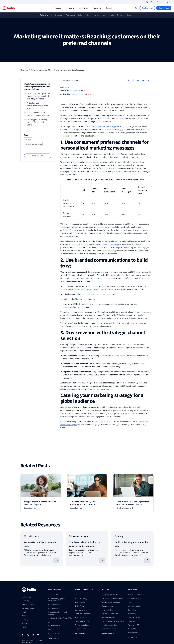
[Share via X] (134, 81)
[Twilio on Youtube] (39, 635)
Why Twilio (84, 8)
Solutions (71, 8)
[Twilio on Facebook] (23, 635)
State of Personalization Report (108, 244)
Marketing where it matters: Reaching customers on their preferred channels (37, 87)
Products (59, 8)
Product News (100, 15)
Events (111, 15)
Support (161, 2)
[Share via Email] (144, 81)
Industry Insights (85, 15)
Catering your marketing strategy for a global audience (37, 122)
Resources (98, 8)
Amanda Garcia (77, 94)
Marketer (28, 139)
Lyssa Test (73, 91)
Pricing (110, 8)
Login (169, 2)
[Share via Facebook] (129, 81)
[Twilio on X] (29, 635)
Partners (120, 15)
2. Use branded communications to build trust (37, 106)
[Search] (136, 8)
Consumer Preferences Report (105, 127)
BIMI (77, 299)
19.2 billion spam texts (94, 278)
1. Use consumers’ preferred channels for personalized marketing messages (39, 96)
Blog (22, 70)
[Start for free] (164, 8)
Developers (70, 15)
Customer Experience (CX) (41, 70)
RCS (74, 304)
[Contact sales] (147, 8)
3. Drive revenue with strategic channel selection (38, 114)
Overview (59, 15)
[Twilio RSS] (149, 81)
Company (131, 15)
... (27, 70)
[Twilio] (9, 8)
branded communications (84, 289)
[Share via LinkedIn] (139, 81)
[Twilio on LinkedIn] (34, 635)
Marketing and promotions (33, 144)
